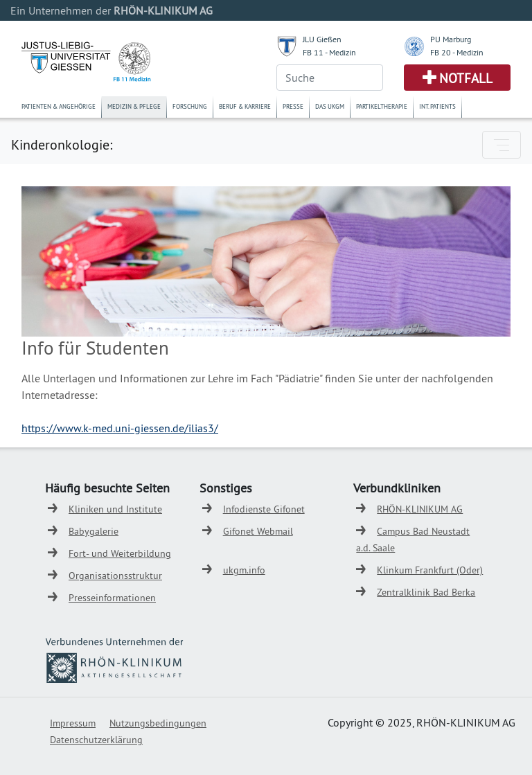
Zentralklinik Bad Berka (426, 592)
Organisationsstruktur (115, 576)
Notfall (466, 78)
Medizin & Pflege (134, 106)
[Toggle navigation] (502, 145)
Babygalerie (94, 531)
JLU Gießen (322, 39)
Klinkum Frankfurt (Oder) (430, 570)
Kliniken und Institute (115, 509)
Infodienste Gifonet (264, 509)
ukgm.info (244, 570)
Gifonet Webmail (258, 531)
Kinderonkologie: (62, 144)
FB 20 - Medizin (457, 52)
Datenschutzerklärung (96, 740)
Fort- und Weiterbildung (120, 553)
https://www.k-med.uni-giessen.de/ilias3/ (120, 428)
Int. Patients (437, 106)
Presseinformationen (112, 598)
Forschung (190, 106)
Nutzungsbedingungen (158, 723)
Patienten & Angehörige (59, 106)
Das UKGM (330, 106)
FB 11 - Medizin (329, 52)
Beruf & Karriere (245, 106)
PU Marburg (451, 39)
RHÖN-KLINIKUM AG (420, 509)
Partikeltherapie (382, 106)
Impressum (73, 723)
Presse (293, 106)
